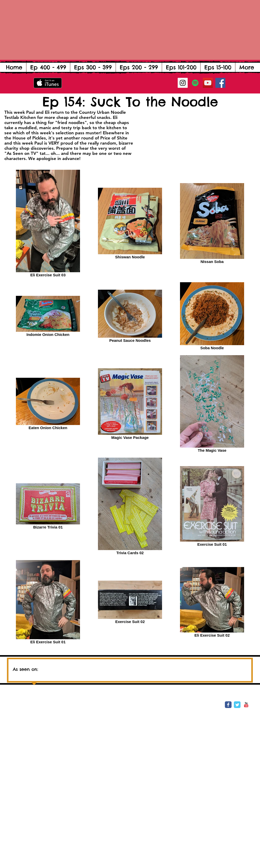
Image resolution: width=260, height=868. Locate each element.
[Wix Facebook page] (228, 705)
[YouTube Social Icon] (208, 83)
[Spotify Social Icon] (195, 83)
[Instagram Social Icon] (183, 83)
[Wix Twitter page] (237, 705)
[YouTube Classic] (246, 705)
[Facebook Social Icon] (220, 83)
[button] (48, 67)
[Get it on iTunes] (48, 83)
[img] (93, 667)
